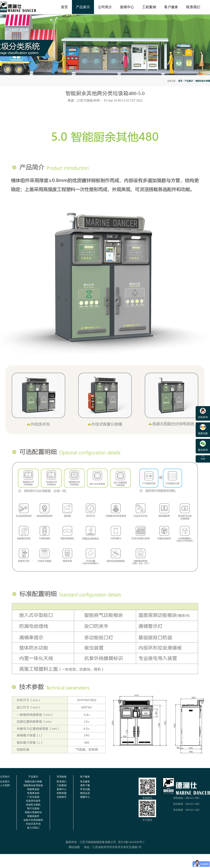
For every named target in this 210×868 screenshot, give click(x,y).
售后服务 (85, 782)
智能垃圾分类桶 (203, 81)
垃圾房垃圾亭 (33, 801)
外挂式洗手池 (33, 824)
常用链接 (62, 777)
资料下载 (85, 785)
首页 (64, 7)
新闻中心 (127, 7)
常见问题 (85, 789)
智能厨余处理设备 (33, 785)
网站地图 (74, 847)
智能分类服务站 (33, 812)
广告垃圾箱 (33, 797)
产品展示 (83, 7)
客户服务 (171, 7)
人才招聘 (5, 785)
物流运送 (85, 793)
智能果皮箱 (33, 789)
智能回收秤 (33, 816)
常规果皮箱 (33, 793)
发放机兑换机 (33, 805)
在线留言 (62, 797)
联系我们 (193, 7)
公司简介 (105, 7)
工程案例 (149, 7)
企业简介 (5, 782)
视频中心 (85, 797)
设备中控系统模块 (33, 820)
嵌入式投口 (33, 828)
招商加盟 (62, 793)
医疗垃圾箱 (33, 808)
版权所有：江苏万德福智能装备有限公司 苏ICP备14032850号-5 (105, 842)
